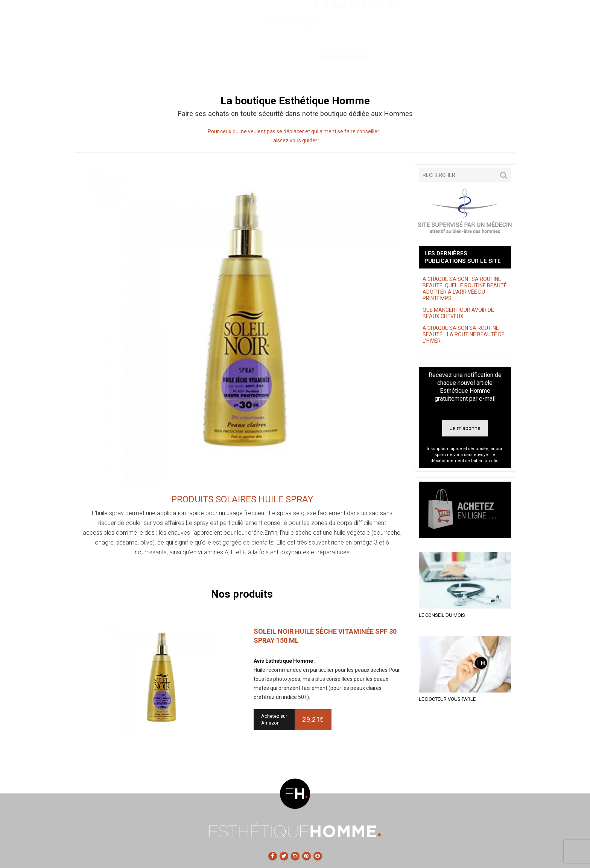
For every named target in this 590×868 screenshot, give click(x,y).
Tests (441, 71)
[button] (504, 175)
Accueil (99, 71)
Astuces (393, 71)
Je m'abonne (465, 428)
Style (295, 71)
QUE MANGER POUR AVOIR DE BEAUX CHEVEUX (458, 313)
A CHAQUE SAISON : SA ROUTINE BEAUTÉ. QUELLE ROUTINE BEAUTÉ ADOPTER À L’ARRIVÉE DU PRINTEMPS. (465, 289)
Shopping (344, 71)
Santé (197, 71)
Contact (490, 71)
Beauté (148, 71)
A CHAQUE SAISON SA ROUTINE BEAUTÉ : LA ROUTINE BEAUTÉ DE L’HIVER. (464, 334)
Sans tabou (246, 71)
